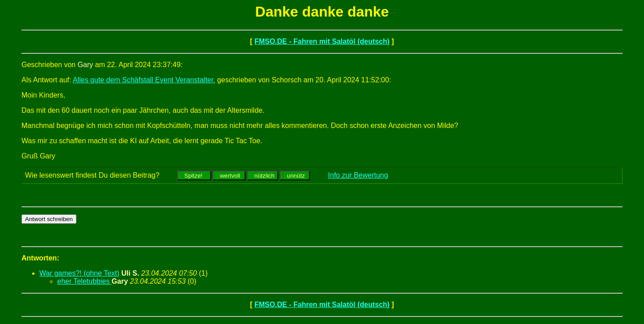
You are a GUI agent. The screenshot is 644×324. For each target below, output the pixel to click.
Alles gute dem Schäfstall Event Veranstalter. (144, 80)
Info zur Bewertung (358, 175)
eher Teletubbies (85, 281)
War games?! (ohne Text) (79, 273)
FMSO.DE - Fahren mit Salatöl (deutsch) (322, 41)
